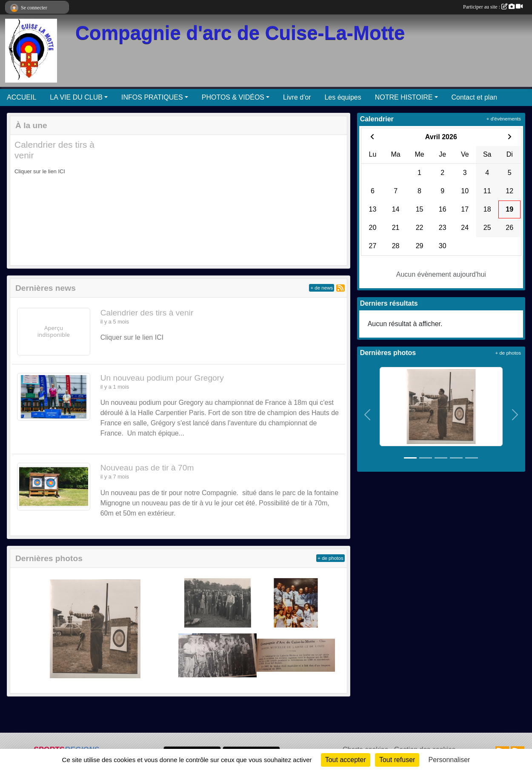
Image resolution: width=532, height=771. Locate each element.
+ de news (322, 288)
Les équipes (343, 97)
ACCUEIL (21, 97)
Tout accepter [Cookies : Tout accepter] (346, 760)
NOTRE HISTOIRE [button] (404, 97)
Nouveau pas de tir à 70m (147, 468)
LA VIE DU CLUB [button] (76, 97)
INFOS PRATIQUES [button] (152, 97)
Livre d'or (297, 97)
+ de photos (330, 558)
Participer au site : (493, 7)
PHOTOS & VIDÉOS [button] (233, 97)
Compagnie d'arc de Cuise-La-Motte (240, 33)
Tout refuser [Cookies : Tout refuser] (397, 760)
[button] (24, 200)
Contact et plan (475, 97)
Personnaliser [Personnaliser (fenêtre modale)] (449, 760)
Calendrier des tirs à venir (147, 313)
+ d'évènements (504, 119)
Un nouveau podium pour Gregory (162, 378)
